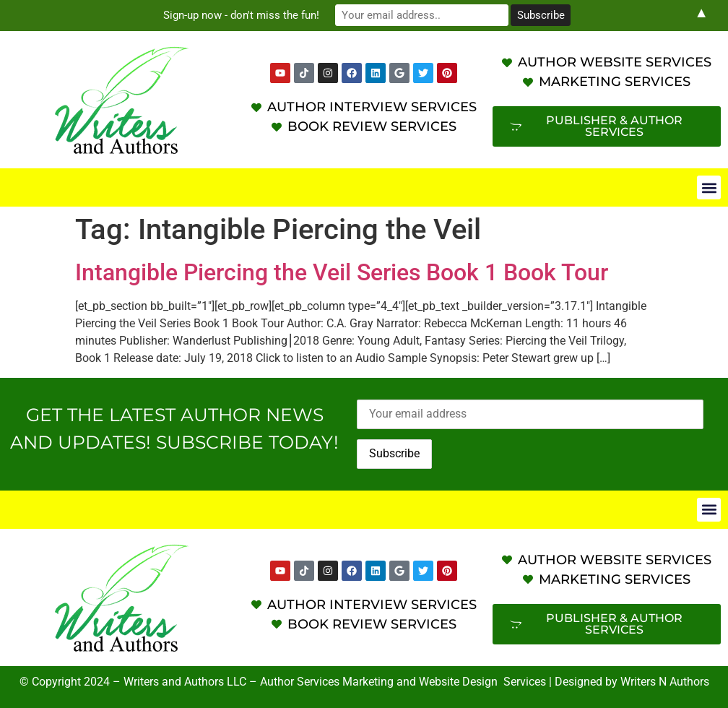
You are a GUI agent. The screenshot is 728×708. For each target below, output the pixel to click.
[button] (709, 187)
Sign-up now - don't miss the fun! (241, 15)
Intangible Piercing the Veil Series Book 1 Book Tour (342, 272)
